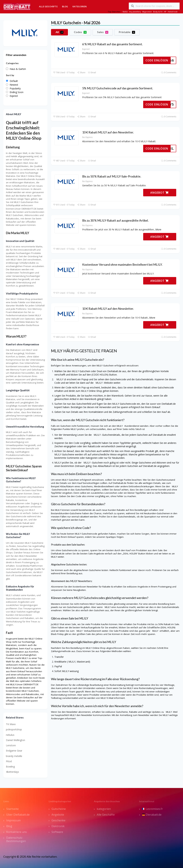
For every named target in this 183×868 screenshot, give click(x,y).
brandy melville (14, 756)
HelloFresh (173, 12)
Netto (125, 12)
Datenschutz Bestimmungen (16, 839)
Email (92, 72)
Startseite (12, 809)
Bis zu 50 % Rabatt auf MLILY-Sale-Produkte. (112, 176)
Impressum (13, 820)
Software (57, 832)
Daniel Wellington (16, 740)
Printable (127, 32)
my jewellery (135, 12)
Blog (65, 6)
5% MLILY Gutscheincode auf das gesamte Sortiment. (118, 88)
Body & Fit (158, 12)
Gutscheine (59, 809)
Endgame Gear (14, 751)
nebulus (10, 735)
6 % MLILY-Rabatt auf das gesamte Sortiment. (112, 44)
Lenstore (11, 745)
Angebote (58, 815)
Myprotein (147, 12)
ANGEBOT (159, 193)
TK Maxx (11, 724)
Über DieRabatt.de (18, 815)
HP (165, 12)
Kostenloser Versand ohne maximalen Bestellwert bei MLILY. (122, 264)
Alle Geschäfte (48, 6)
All (59, 32)
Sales (103, 32)
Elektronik (58, 826)
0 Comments (169, 72)
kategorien (104, 809)
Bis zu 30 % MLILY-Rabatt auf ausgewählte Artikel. (115, 220)
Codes (80, 32)
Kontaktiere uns (17, 832)
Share (81, 72)
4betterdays (12, 772)
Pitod (9, 761)
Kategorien (80, 6)
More (158, 229)
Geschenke (58, 820)
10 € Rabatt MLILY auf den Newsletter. (108, 132)
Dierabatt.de (152, 815)
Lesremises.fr (152, 809)
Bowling (10, 767)
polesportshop (14, 729)
